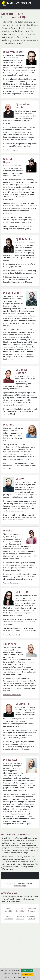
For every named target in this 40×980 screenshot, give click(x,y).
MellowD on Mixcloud (11, 635)
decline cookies (27, 974)
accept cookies (27, 971)
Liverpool (9, 917)
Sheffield (20, 910)
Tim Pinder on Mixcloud (12, 695)
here (11, 977)
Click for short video (11, 150)
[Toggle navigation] (5, 6)
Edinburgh (31, 917)
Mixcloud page (20, 886)
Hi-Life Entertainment (17, 3)
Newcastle (20, 917)
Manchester (31, 910)
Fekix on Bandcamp (11, 583)
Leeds (9, 910)
